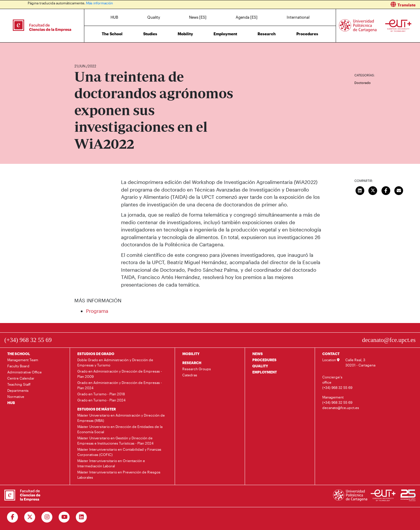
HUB (114, 17)
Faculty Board (18, 366)
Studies (150, 34)
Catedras (190, 375)
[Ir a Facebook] (13, 517)
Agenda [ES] (247, 17)
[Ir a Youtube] (64, 517)
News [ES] (198, 17)
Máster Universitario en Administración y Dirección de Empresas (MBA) (121, 418)
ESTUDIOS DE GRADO (96, 354)
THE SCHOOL (19, 354)
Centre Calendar (21, 378)
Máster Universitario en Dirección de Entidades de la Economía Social (120, 429)
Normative (16, 396)
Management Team (23, 360)
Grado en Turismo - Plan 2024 (101, 400)
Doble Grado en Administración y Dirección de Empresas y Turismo (115, 362)
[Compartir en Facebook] (386, 190)
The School (112, 34)
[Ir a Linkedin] (82, 517)
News (90, 49)
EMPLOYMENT (265, 372)
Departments (18, 390)
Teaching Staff (19, 384)
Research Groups (197, 369)
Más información (99, 3)
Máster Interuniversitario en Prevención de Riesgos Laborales (119, 475)
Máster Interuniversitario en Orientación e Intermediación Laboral (111, 463)
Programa (97, 311)
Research (267, 34)
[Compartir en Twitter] (373, 190)
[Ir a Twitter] (30, 517)
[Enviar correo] (399, 190)
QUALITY (260, 366)
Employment (225, 34)
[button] (317, 5)
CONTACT (331, 354)
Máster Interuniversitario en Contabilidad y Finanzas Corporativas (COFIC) (119, 452)
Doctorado (363, 83)
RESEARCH (192, 363)
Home (79, 49)
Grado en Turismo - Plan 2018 (101, 394)
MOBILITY (191, 354)
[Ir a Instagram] (47, 517)
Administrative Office (24, 372)
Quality (154, 17)
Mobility (185, 34)
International (298, 17)
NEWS (258, 354)
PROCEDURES (264, 360)
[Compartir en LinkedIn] (360, 190)
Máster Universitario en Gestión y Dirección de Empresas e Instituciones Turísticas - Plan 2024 (115, 441)
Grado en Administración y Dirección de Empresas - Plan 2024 (120, 385)
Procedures (307, 34)
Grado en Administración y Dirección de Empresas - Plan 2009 (120, 374)
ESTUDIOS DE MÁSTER (97, 409)
